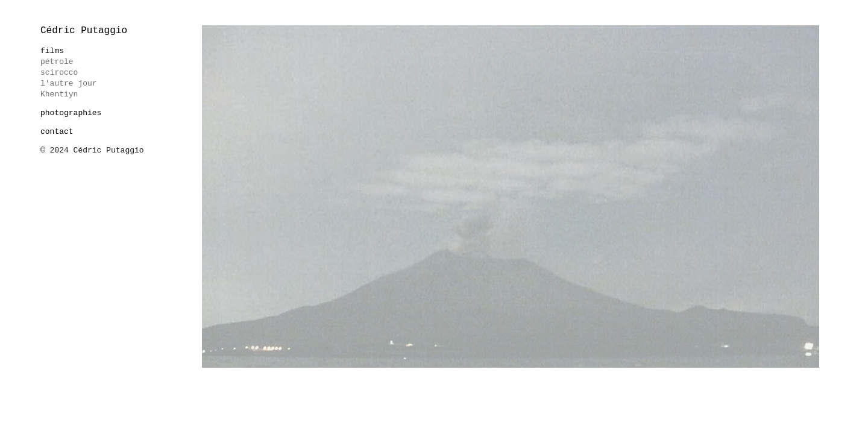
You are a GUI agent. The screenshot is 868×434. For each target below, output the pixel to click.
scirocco (59, 73)
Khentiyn (59, 94)
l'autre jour (69, 83)
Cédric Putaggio (84, 31)
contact (57, 132)
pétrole (57, 62)
